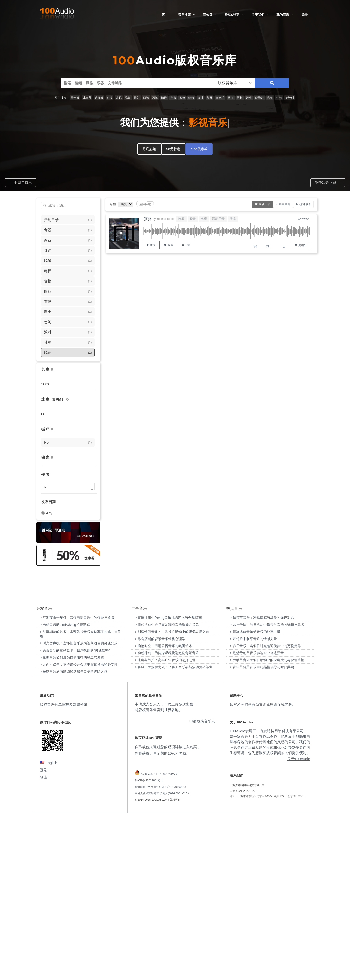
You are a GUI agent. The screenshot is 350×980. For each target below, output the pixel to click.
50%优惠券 (199, 149)
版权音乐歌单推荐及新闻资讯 (64, 867)
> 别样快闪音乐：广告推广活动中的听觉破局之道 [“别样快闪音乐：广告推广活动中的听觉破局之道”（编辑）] (172, 794)
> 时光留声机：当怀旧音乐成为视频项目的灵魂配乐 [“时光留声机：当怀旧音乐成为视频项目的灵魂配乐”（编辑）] (79, 805)
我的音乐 (283, 15)
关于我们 (258, 15)
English (49, 925)
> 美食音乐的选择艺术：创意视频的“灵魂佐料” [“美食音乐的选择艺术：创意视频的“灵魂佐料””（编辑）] (75, 812)
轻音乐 (220, 98)
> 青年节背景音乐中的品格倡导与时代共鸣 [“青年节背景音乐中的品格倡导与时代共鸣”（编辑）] (262, 829)
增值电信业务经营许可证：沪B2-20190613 (161, 949)
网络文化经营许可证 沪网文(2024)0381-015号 (162, 955)
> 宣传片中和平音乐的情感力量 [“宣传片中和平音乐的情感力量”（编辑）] (253, 801)
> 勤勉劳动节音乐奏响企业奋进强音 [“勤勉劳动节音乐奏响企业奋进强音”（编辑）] (257, 815)
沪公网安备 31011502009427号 (159, 936)
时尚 (279, 98)
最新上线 (265, 204)
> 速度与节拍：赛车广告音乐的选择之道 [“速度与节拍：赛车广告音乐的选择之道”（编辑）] (165, 822)
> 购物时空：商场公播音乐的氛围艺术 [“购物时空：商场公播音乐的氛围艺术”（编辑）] (163, 808)
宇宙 (173, 98)
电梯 (204, 219)
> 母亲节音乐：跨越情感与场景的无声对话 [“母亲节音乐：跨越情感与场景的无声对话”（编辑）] (262, 780)
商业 (201, 98)
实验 (182, 98)
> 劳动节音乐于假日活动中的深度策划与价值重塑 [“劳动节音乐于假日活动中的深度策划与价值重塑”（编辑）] (267, 822)
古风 (119, 98)
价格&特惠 (232, 15)
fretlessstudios (166, 219)
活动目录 (218, 219)
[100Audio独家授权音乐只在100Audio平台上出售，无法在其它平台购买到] (52, 458)
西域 (146, 98)
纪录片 (259, 98)
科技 (110, 98)
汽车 (270, 98)
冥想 (240, 98)
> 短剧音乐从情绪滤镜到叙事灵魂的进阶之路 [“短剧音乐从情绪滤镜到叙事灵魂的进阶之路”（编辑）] (74, 833)
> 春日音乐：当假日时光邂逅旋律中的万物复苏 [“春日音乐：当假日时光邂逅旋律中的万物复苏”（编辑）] (265, 808)
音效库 (208, 15)
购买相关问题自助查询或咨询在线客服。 (263, 867)
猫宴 (148, 219)
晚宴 (182, 219)
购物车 (302, 245)
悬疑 (128, 98)
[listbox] (233, 83)
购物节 (99, 98)
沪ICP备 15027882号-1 (149, 943)
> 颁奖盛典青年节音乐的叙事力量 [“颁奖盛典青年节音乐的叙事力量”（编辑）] (255, 794)
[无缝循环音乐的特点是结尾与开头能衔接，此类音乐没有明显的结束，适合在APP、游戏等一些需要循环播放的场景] (52, 429)
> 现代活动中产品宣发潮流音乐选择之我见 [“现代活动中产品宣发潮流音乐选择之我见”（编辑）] (167, 787)
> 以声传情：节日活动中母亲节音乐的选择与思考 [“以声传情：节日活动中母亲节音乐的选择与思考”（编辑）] (267, 787)
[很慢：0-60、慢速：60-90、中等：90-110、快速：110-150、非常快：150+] (67, 399)
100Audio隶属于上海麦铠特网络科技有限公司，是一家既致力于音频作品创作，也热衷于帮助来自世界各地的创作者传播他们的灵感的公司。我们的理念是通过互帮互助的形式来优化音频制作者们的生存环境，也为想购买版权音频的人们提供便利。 (270, 904)
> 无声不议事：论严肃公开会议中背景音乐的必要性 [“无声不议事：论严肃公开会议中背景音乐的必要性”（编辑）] (79, 826)
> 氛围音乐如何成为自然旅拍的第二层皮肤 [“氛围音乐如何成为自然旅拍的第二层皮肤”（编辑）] (72, 819)
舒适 (233, 219)
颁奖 (210, 98)
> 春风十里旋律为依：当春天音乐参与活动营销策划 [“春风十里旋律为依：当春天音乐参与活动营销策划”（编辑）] (174, 829)
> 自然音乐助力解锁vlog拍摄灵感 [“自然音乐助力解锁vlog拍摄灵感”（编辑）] (65, 787)
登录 (304, 15)
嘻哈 (191, 98)
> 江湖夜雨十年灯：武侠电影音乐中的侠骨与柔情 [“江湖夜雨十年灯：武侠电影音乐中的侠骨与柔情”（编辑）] (77, 780)
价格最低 (305, 204)
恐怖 (155, 98)
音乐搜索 (184, 15)
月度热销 (149, 149)
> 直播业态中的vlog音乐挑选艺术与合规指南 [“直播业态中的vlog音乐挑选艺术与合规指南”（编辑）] (168, 780)
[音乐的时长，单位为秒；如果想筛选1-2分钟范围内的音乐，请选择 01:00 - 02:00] (52, 370)
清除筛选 (145, 204)
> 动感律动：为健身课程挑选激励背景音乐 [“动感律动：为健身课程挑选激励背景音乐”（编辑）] (167, 815)
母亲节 (75, 98)
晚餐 (193, 219)
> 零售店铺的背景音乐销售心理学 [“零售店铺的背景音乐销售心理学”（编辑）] (160, 801)
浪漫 (164, 98)
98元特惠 (173, 149)
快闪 (137, 98)
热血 (231, 98)
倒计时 (290, 98)
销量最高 (285, 204)
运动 (249, 98)
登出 (44, 940)
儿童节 (87, 98)
